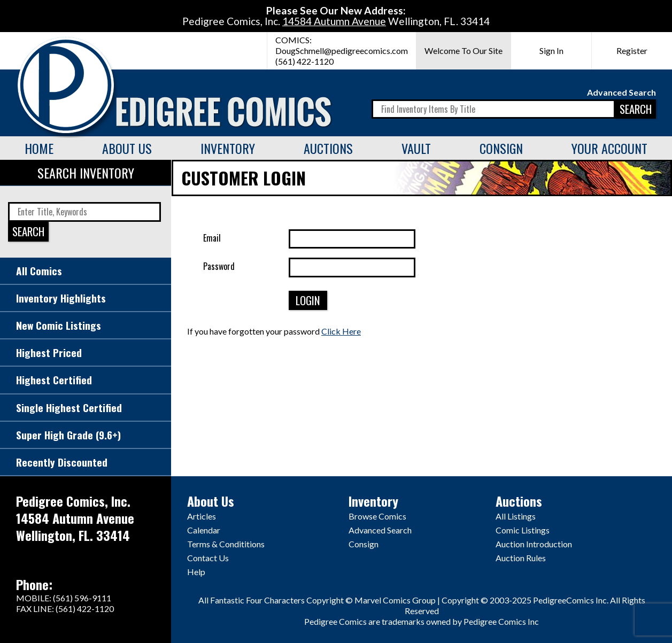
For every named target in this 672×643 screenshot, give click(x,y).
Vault (416, 148)
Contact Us (208, 558)
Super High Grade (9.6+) (68, 435)
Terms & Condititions (226, 544)
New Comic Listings (59, 325)
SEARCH (636, 109)
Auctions (328, 148)
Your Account (609, 148)
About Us (127, 148)
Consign (501, 148)
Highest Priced (49, 353)
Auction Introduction (534, 544)
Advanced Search (621, 92)
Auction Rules (521, 558)
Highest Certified (54, 380)
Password (219, 266)
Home (39, 148)
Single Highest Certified (69, 408)
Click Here (341, 331)
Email (212, 238)
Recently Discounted (62, 462)
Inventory (228, 148)
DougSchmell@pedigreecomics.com (342, 51)
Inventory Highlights (61, 298)
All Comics (39, 271)
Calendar (204, 530)
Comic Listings (523, 530)
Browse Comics (377, 516)
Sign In (551, 51)
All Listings (516, 516)
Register (632, 51)
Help (196, 572)
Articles (202, 516)
